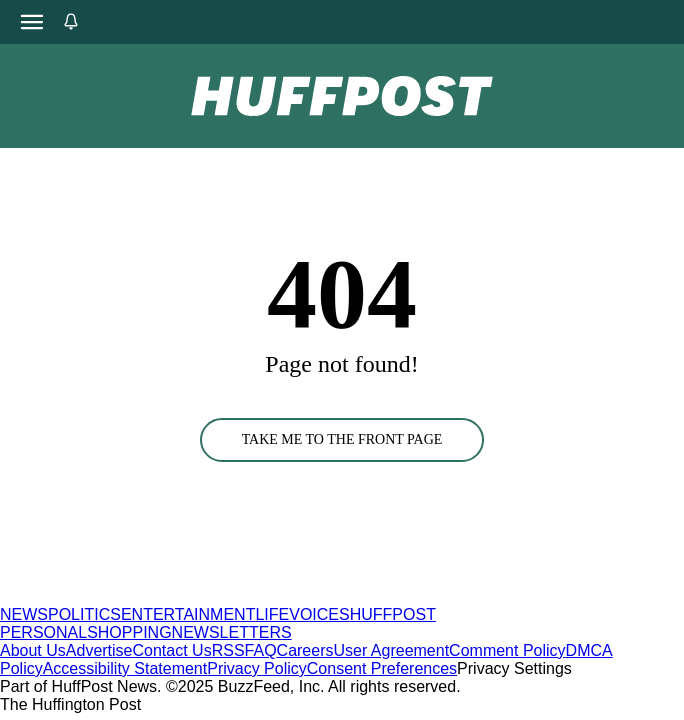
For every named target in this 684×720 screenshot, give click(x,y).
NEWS (24, 614)
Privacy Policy (257, 668)
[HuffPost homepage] (257, 596)
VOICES (319, 614)
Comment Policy (507, 650)
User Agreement (391, 650)
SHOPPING (129, 632)
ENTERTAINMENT (188, 614)
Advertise (99, 650)
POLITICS (84, 614)
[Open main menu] (32, 22)
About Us (33, 650)
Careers (305, 650)
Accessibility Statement (125, 668)
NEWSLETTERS (232, 632)
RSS (228, 650)
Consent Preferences (382, 668)
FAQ (261, 650)
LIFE (272, 614)
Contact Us (172, 650)
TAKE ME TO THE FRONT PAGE (342, 439)
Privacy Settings (514, 668)
